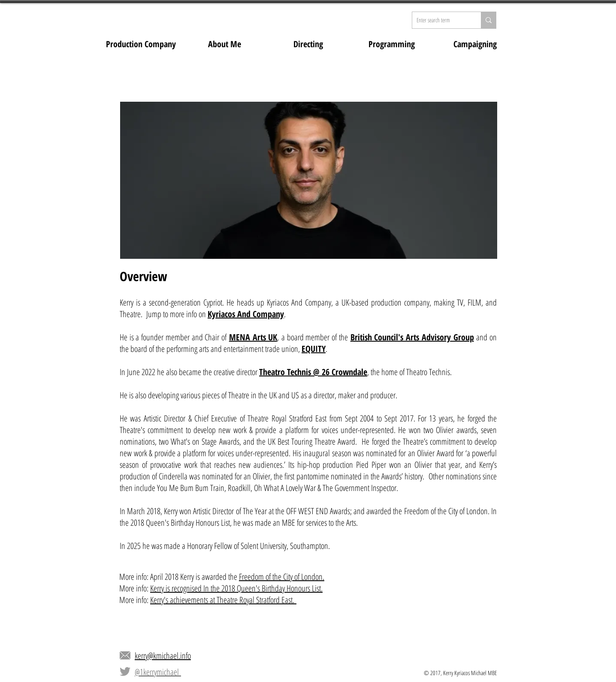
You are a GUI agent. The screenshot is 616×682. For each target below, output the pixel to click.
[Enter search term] (440, 20)
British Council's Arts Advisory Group (412, 337)
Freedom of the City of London (281, 577)
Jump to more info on (177, 314)
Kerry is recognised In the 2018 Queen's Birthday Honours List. (236, 588)
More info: (135, 588)
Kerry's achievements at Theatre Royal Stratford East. (223, 600)
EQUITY (314, 349)
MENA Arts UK (253, 337)
